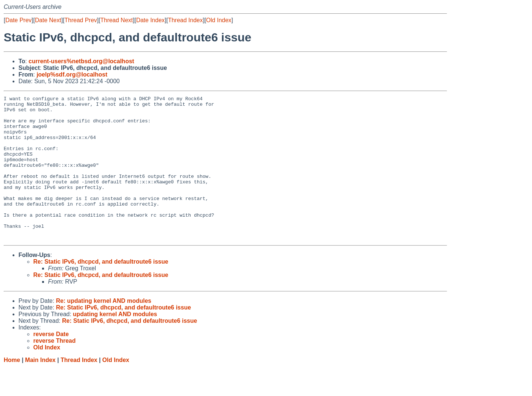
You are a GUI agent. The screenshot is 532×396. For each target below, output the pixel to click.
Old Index (219, 20)
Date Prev (18, 20)
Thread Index (185, 20)
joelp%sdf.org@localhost (72, 75)
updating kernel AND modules (115, 343)
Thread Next (116, 20)
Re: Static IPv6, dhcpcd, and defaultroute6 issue (101, 290)
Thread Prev (81, 20)
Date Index (150, 20)
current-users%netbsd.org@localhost (81, 61)
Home (12, 389)
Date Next (48, 20)
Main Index (40, 389)
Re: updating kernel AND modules (103, 330)
